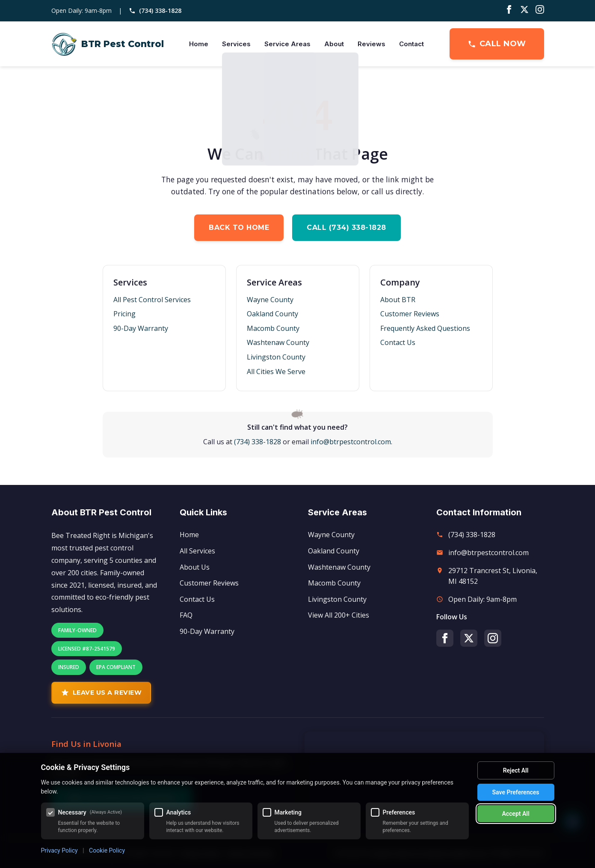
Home (199, 44)
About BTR (398, 300)
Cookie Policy (107, 850)
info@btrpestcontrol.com (351, 442)
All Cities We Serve (276, 372)
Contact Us (398, 342)
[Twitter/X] (524, 11)
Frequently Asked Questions (425, 328)
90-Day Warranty (141, 328)
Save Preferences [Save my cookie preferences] (516, 792)
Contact (411, 44)
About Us (195, 567)
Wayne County (270, 300)
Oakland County (272, 314)
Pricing (124, 314)
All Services (197, 551)
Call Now (497, 44)
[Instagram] (540, 11)
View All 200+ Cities (339, 615)
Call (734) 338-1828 (346, 227)
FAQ (186, 615)
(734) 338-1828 (155, 10)
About (334, 44)
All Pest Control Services (152, 300)
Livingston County (276, 357)
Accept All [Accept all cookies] (515, 814)
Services (236, 44)
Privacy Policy (59, 850)
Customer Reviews (410, 314)
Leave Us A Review (101, 693)
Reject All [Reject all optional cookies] (516, 770)
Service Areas (287, 44)
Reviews (372, 44)
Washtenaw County (278, 342)
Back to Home (239, 227)
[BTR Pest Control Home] (108, 44)
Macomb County (273, 328)
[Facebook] (509, 11)
